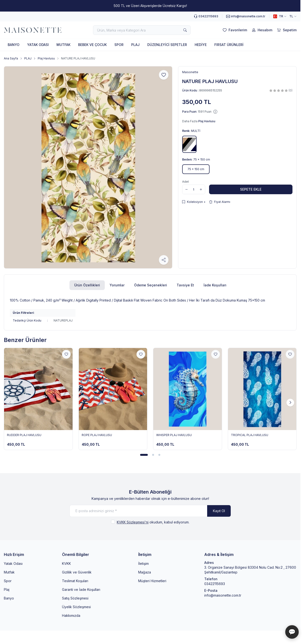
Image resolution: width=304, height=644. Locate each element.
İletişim (143, 563)
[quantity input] (194, 189)
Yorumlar (117, 285)
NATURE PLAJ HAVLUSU (78, 58)
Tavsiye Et (185, 285)
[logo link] (33, 30)
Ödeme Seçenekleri (151, 285)
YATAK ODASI (38, 45)
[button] (189, 144)
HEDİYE (201, 45)
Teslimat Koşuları (75, 581)
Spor (8, 581)
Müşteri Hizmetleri (152, 581)
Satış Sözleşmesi (75, 598)
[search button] (185, 30)
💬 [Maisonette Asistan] (292, 632)
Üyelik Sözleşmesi (76, 607)
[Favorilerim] (234, 30)
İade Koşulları (215, 285)
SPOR (119, 45)
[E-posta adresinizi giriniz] (150, 511)
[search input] (142, 30)
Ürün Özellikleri (87, 285)
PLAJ (135, 45)
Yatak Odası (13, 563)
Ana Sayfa (11, 58)
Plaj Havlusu (46, 58)
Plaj (7, 589)
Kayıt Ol (219, 511)
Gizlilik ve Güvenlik (77, 572)
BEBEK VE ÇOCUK (92, 45)
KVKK (66, 563)
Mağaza (145, 572)
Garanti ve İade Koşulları (81, 589)
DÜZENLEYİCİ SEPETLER (167, 45)
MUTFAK (63, 45)
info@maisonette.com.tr (223, 595)
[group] (88, 167)
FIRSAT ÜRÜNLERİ (229, 45)
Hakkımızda (71, 615)
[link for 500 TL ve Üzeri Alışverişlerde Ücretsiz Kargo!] (150, 6)
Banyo (9, 598)
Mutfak (9, 572)
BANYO (14, 45)
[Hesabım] (262, 30)
